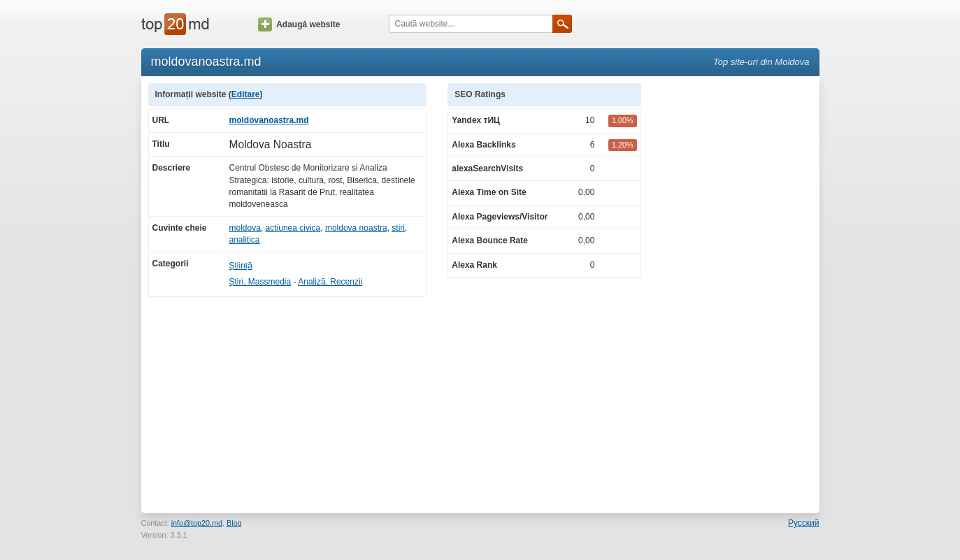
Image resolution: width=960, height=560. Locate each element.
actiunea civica (293, 228)
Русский (804, 523)
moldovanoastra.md (269, 120)
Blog (234, 523)
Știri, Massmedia (260, 282)
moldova (245, 228)
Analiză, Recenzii (330, 282)
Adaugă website (299, 24)
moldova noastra (356, 228)
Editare (246, 94)
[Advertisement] (737, 293)
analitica (245, 240)
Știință (241, 266)
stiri (398, 228)
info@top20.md (197, 523)
